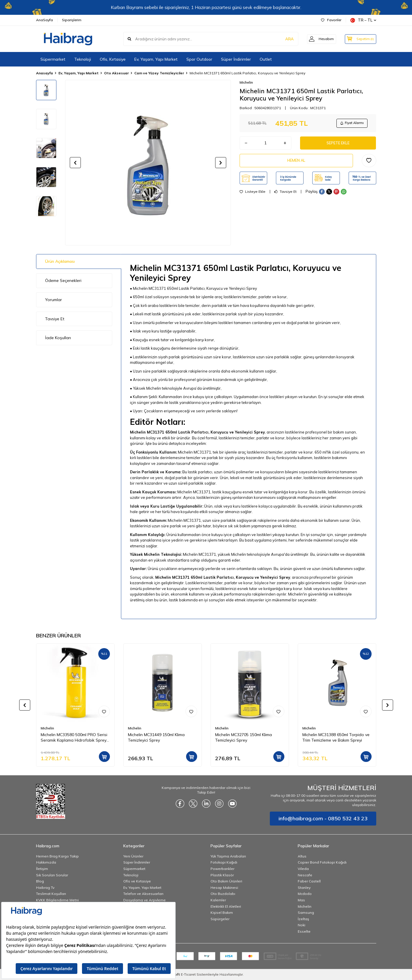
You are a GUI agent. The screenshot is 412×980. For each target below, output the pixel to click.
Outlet (266, 59)
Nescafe (305, 875)
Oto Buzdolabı (223, 894)
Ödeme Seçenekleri (63, 280)
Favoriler (331, 20)
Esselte (304, 931)
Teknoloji (83, 59)
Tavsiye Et (286, 196)
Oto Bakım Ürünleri (226, 881)
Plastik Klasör (222, 875)
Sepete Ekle (338, 145)
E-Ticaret (188, 974)
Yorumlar (53, 300)
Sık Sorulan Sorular (52, 875)
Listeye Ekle (253, 196)
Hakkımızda (46, 862)
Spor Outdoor (199, 59)
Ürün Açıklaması (60, 261)
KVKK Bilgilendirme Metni (57, 900)
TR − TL (363, 20)
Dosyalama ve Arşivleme (145, 900)
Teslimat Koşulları (51, 894)
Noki (302, 925)
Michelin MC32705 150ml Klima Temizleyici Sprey (244, 737)
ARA (285, 39)
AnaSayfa (44, 20)
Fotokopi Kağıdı (224, 862)
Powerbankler (222, 869)
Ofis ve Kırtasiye (137, 881)
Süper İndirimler (236, 59)
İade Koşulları (58, 338)
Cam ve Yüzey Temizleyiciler (159, 73)
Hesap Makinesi (224, 888)
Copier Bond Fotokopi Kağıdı (322, 862)
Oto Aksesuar (116, 73)
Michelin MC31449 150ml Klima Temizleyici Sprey (156, 737)
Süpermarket (53, 59)
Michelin (246, 82)
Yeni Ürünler (133, 856)
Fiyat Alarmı (350, 124)
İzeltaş (303, 919)
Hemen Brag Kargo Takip (57, 856)
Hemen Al (296, 164)
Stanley (304, 888)
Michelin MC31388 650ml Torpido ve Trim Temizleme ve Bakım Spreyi (336, 737)
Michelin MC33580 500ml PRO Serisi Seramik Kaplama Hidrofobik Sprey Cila (74, 738)
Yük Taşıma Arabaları (228, 856)
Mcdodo (305, 894)
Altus (302, 856)
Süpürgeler (220, 919)
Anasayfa (44, 73)
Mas (301, 900)
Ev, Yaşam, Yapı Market (156, 59)
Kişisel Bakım (222, 912)
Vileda (303, 869)
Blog (40, 881)
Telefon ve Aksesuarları (143, 894)
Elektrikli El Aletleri (226, 906)
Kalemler (218, 900)
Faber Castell (309, 881)
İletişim (42, 869)
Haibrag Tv (45, 888)
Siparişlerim (72, 20)
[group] (148, 163)
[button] (75, 163)
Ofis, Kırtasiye (113, 59)
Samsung (306, 912)
